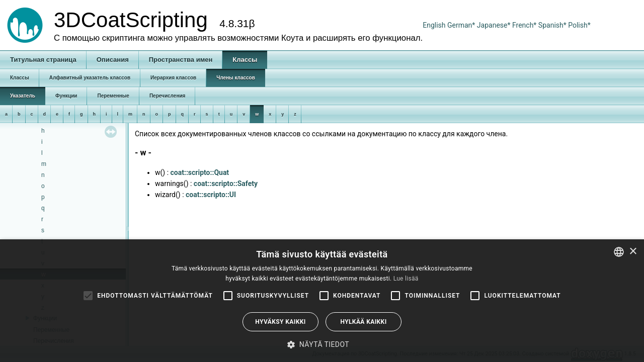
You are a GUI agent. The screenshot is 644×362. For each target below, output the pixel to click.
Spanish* (552, 25)
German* (462, 25)
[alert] (322, 301)
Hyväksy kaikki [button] (280, 322)
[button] (322, 344)
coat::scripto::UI (211, 195)
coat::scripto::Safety (226, 184)
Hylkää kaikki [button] (363, 322)
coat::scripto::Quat (200, 172)
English (434, 25)
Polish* (579, 25)
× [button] (633, 252)
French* (525, 25)
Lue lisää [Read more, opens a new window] (406, 279)
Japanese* (495, 25)
